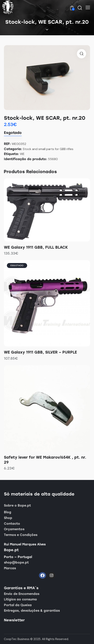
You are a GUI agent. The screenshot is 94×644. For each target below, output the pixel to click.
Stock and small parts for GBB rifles (48, 149)
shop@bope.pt (16, 562)
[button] (88, 7)
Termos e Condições (21, 535)
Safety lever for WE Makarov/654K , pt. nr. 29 (45, 460)
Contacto (12, 524)
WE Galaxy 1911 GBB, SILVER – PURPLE (40, 352)
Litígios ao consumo (20, 599)
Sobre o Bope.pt (17, 505)
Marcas (10, 568)
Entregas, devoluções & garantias (32, 611)
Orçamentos (14, 529)
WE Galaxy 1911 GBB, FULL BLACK (36, 247)
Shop (8, 518)
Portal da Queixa (18, 605)
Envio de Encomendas (22, 594)
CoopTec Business (17, 639)
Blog (8, 512)
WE (22, 154)
